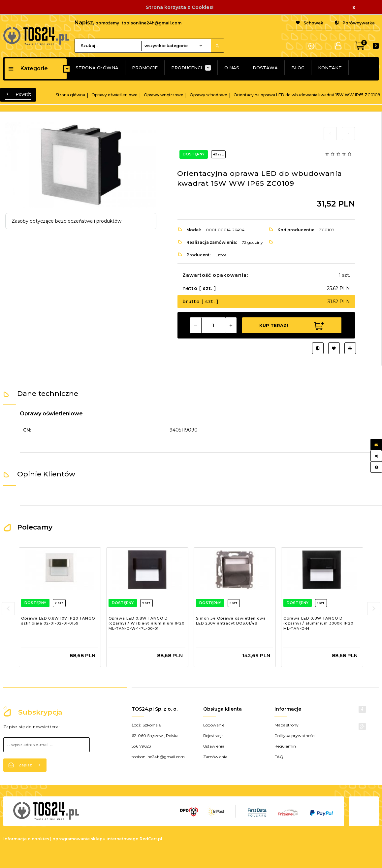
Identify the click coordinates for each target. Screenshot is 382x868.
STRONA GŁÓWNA (97, 68)
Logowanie (214, 725)
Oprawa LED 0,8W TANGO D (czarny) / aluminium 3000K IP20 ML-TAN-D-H (318, 623)
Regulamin (285, 746)
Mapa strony (286, 725)
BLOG (298, 68)
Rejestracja (213, 736)
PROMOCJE (145, 68)
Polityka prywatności (295, 736)
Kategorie (28, 68)
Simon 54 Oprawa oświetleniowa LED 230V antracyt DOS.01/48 (231, 621)
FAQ (279, 757)
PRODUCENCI (187, 68)
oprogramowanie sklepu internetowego (95, 839)
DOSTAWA (265, 68)
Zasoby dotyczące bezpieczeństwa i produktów (66, 221)
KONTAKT (330, 68)
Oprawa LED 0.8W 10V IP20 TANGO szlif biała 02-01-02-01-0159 (58, 621)
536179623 (141, 746)
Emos (221, 255)
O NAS (232, 68)
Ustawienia (214, 746)
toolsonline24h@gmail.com (152, 23)
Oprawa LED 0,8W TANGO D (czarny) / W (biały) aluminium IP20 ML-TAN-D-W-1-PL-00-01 (146, 623)
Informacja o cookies (26, 839)
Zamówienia (215, 757)
